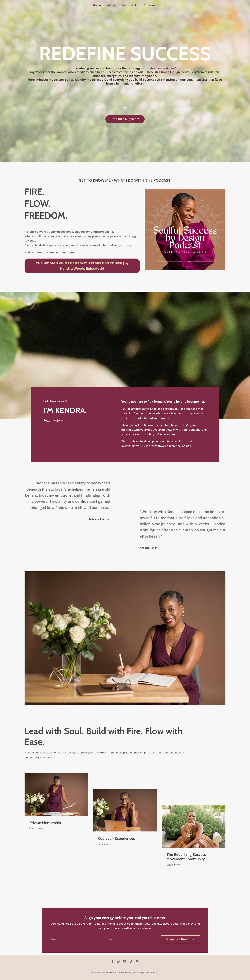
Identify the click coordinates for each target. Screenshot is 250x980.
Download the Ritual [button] (181, 940)
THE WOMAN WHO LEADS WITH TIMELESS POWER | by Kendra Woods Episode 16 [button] (82, 266)
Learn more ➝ (38, 829)
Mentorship (130, 5)
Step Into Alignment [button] (125, 119)
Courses (150, 5)
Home (97, 5)
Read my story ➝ (55, 421)
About (111, 5)
